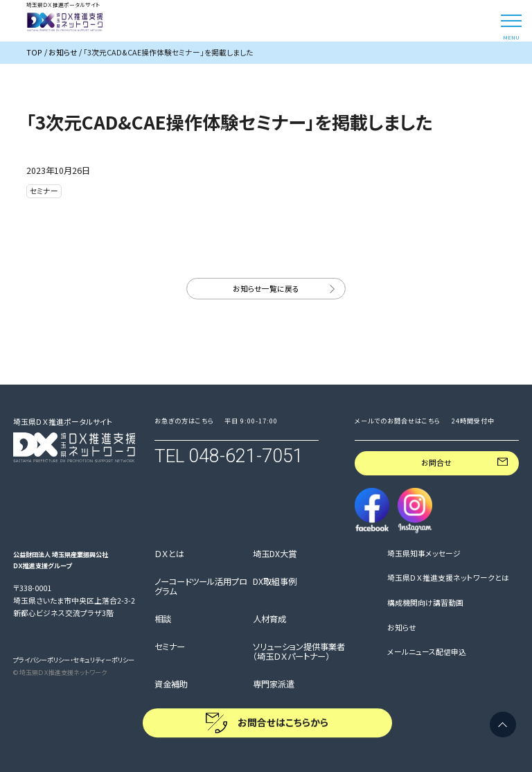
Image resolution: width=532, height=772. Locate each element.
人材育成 (269, 620)
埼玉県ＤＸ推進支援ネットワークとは (448, 578)
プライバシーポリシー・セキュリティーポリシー (74, 660)
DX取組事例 (275, 582)
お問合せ (436, 463)
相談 (163, 620)
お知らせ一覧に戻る (266, 289)
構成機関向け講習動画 (425, 603)
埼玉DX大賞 (275, 554)
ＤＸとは (169, 554)
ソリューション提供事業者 (299, 652)
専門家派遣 (274, 685)
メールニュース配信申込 (427, 652)
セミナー (170, 647)
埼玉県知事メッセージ (424, 554)
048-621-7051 (246, 456)
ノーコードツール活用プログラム (201, 587)
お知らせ (402, 628)
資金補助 (171, 685)
